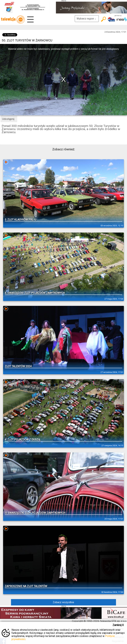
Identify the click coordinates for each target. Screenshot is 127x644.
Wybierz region (87, 19)
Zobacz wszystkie (63, 602)
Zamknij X (118, 625)
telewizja (13, 20)
